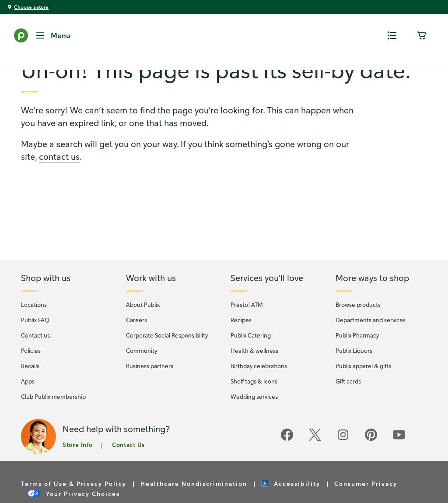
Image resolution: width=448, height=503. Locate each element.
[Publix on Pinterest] (371, 456)
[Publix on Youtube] (399, 456)
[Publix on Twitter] (315, 456)
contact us (59, 173)
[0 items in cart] (422, 35)
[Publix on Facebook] (287, 456)
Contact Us (128, 461)
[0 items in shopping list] (392, 35)
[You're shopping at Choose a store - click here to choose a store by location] (28, 7)
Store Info (78, 461)
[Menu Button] (53, 35)
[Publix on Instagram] (343, 456)
